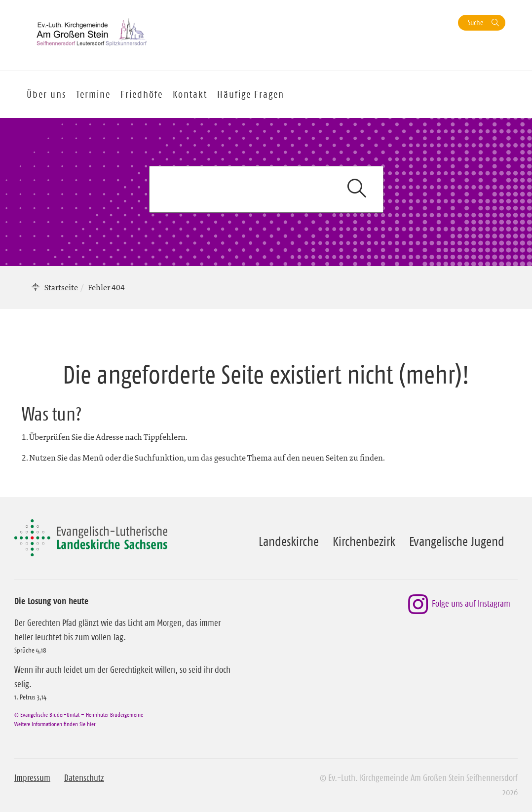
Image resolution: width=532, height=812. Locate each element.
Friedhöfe (142, 94)
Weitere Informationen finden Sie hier (55, 724)
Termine (93, 94)
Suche (475, 22)
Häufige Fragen (251, 94)
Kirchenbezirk (364, 541)
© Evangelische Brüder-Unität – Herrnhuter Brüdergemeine (79, 715)
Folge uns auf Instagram (459, 604)
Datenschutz (84, 778)
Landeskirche (289, 541)
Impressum (32, 778)
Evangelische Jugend (457, 541)
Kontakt (190, 94)
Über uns (46, 94)
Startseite (61, 287)
